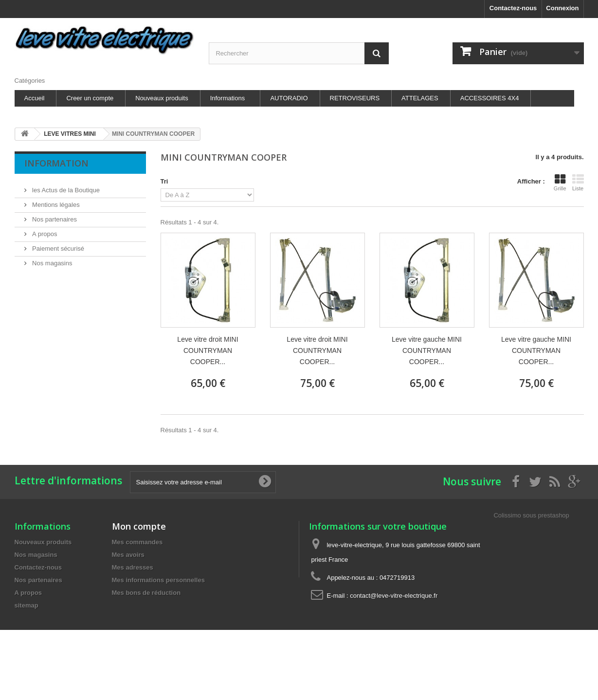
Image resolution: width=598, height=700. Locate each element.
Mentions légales (55, 201)
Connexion (562, 8)
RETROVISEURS (355, 98)
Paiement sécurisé (58, 245)
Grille (560, 183)
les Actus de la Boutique (65, 186)
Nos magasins (52, 259)
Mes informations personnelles (158, 580)
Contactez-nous (513, 8)
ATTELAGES (420, 98)
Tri (164, 181)
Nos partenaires (54, 215)
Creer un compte (90, 98)
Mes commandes (137, 542)
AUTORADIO (289, 98)
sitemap (27, 605)
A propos (44, 230)
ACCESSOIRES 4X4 (490, 98)
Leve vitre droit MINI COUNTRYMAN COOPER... (208, 350)
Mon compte (139, 526)
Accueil (35, 98)
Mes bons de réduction (146, 593)
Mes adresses (133, 567)
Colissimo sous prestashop (531, 515)
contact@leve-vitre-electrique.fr (394, 596)
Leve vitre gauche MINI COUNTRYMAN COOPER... (427, 350)
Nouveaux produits (162, 98)
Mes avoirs (128, 555)
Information (56, 163)
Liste (578, 183)
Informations (228, 98)
